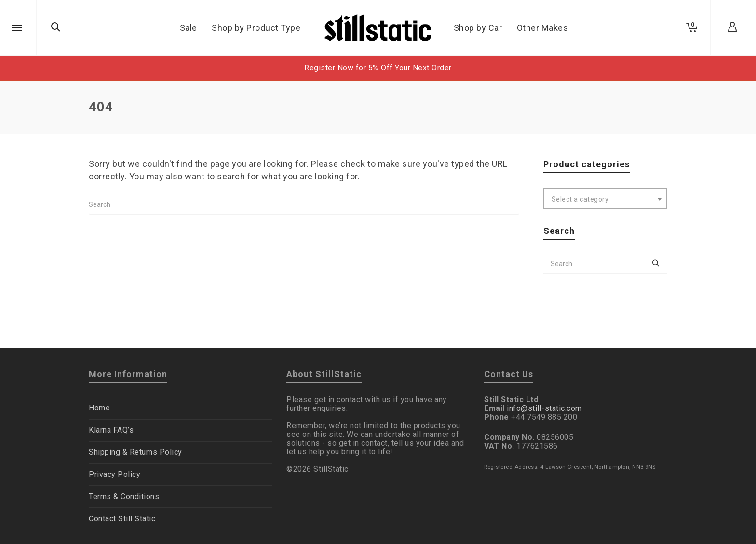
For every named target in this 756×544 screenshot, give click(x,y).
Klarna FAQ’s (111, 430)
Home (99, 408)
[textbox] (606, 199)
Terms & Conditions (124, 496)
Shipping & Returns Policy (135, 452)
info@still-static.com (544, 408)
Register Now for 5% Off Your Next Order (378, 68)
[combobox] (606, 198)
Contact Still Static (122, 519)
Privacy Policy (115, 474)
